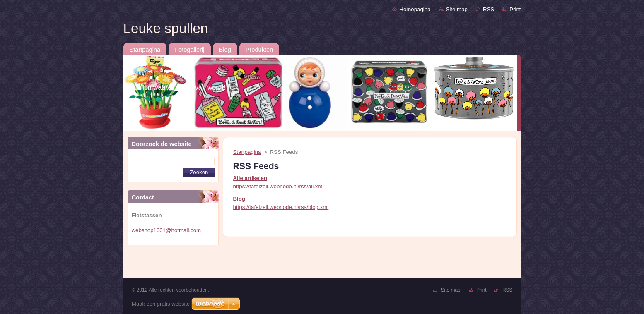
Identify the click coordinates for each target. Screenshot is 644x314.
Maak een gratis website (161, 304)
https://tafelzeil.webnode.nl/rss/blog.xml (281, 207)
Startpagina (247, 152)
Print (515, 9)
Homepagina (415, 9)
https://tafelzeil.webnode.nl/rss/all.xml (279, 186)
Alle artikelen (250, 178)
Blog (239, 199)
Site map (457, 9)
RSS (488, 9)
